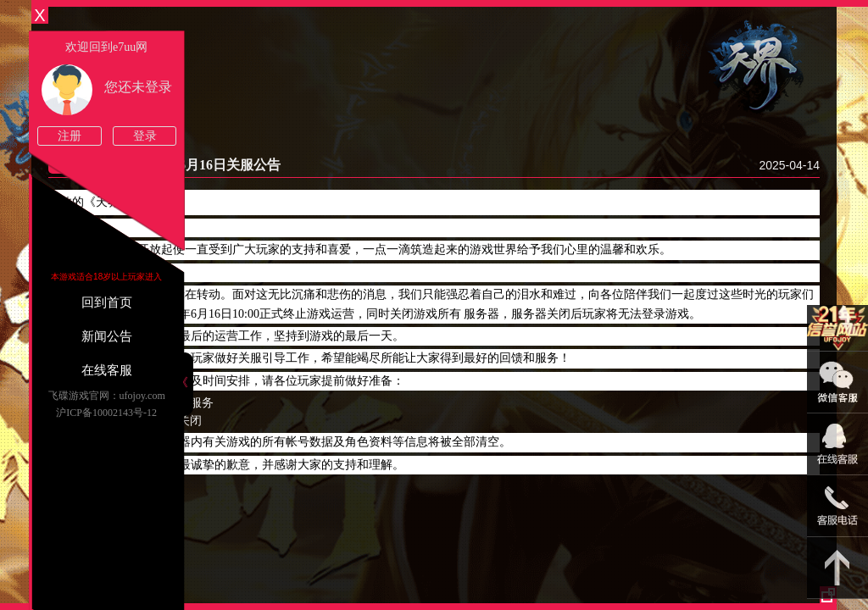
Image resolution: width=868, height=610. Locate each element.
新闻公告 (107, 336)
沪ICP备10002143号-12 (106, 413)
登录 (145, 136)
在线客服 (107, 370)
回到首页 (107, 302)
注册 (70, 136)
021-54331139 (837, 506)
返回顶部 (837, 568)
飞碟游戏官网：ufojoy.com (107, 396)
